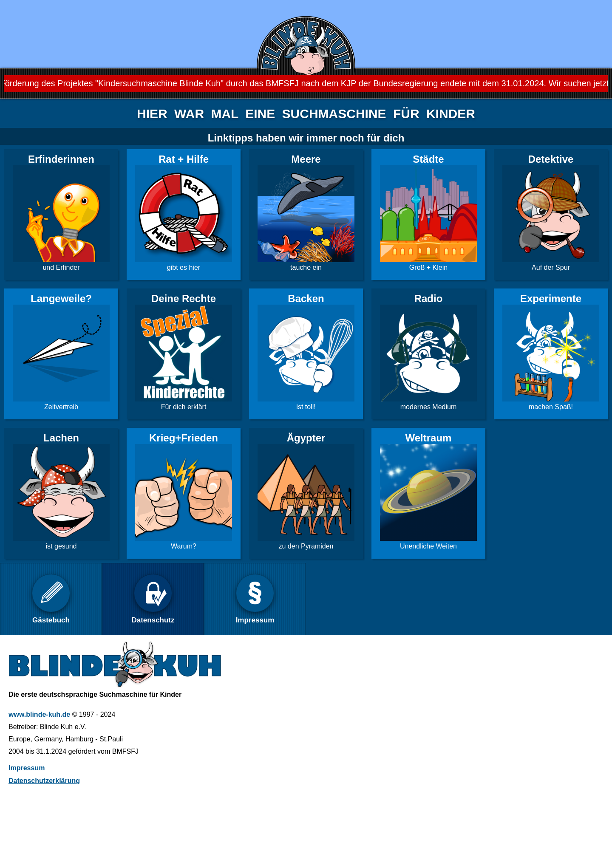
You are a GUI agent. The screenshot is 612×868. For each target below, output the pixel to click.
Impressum (27, 768)
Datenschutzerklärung (44, 781)
